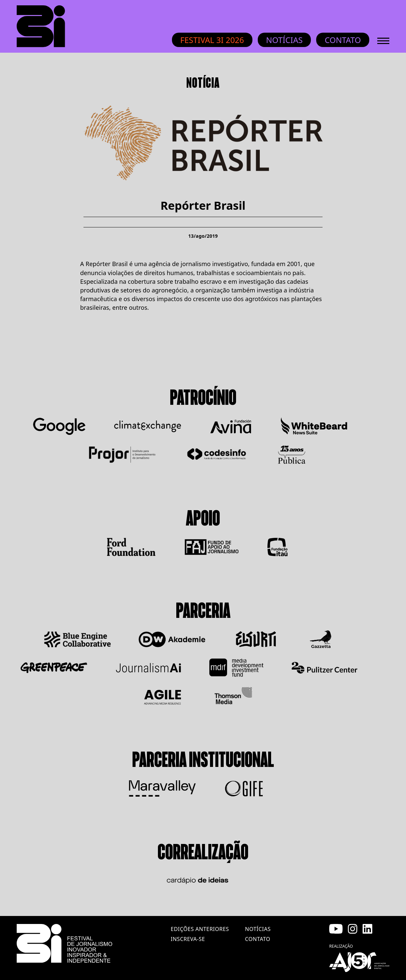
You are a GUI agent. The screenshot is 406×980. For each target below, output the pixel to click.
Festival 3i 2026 (212, 40)
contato (258, 939)
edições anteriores (200, 929)
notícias (258, 929)
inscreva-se (188, 939)
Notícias (284, 40)
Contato (343, 40)
